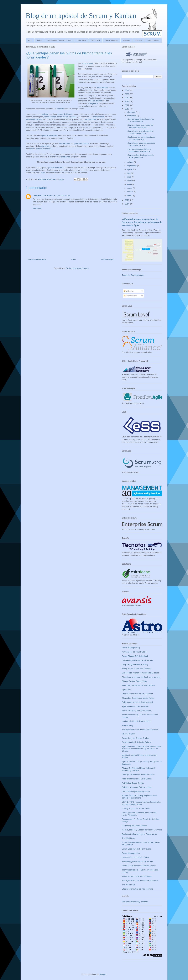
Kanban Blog (127, 725)
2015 (127, 200)
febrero (130, 192)
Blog (30, 40)
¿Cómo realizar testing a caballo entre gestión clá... (140, 156)
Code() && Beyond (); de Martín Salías (138, 775)
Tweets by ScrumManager (133, 275)
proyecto (60, 109)
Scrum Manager (111, 40)
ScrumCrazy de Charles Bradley (136, 738)
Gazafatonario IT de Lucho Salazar (137, 742)
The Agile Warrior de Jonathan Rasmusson (140, 730)
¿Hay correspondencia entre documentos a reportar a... (139, 150)
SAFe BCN (95, 40)
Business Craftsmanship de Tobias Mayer (139, 834)
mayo (130, 181)
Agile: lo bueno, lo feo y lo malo (135, 706)
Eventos (126, 40)
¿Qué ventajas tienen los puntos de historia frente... (140, 120)
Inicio (74, 259)
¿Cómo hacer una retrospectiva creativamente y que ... (140, 132)
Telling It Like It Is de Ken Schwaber (137, 669)
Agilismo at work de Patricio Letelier (137, 787)
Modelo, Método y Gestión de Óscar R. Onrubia (142, 830)
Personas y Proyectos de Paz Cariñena (139, 685)
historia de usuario (44, 149)
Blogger (103, 974)
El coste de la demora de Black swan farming (141, 677)
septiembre (132, 166)
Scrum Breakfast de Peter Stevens (137, 711)
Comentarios (130, 296)
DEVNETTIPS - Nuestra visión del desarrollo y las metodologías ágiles (142, 803)
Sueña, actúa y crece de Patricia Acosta (139, 866)
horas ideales (87, 63)
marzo (130, 188)
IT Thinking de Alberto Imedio (134, 826)
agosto (130, 169)
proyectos (94, 103)
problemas (66, 157)
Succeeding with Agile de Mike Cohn (137, 660)
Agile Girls (126, 690)
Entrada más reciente (37, 259)
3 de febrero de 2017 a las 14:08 (56, 195)
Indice (40, 40)
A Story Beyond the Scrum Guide (136, 809)
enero (130, 195)
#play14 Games (129, 734)
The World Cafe (129, 838)
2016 (127, 109)
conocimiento (63, 117)
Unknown (37, 195)
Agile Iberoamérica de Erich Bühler (137, 779)
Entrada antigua (108, 259)
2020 (127, 94)
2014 (127, 204)
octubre (131, 162)
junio (129, 177)
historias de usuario (34, 119)
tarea (32, 149)
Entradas (129, 291)
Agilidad (45, 114)
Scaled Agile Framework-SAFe (59, 40)
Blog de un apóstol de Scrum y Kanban (81, 16)
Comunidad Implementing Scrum (136, 791)
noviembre (132, 116)
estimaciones (99, 117)
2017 (127, 105)
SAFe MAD (81, 40)
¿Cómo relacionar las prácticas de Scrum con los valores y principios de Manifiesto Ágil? (142, 222)
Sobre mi (139, 40)
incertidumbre (50, 117)
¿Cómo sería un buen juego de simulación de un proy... (140, 126)
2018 (127, 101)
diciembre (132, 112)
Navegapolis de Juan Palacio (134, 652)
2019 (127, 98)
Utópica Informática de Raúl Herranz (137, 694)
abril (129, 184)
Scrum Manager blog (131, 648)
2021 (127, 90)
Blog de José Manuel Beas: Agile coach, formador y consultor (139, 769)
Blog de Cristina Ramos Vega (134, 681)
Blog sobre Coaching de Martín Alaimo (138, 698)
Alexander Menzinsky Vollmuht (135, 902)
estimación (45, 146)
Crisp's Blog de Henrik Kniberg (135, 664)
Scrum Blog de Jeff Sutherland (135, 656)
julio (129, 173)
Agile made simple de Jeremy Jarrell (137, 702)
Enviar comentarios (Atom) (77, 268)
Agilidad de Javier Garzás (133, 783)
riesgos (73, 117)
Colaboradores (153, 40)
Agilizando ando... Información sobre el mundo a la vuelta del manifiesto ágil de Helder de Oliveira (142, 749)
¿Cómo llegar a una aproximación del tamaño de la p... (141, 144)
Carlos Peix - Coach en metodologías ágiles (140, 673)
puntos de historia (65, 114)
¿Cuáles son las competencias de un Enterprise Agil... (141, 138)
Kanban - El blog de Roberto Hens (136, 721)
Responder (37, 208)
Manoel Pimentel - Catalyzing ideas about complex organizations (140, 797)
